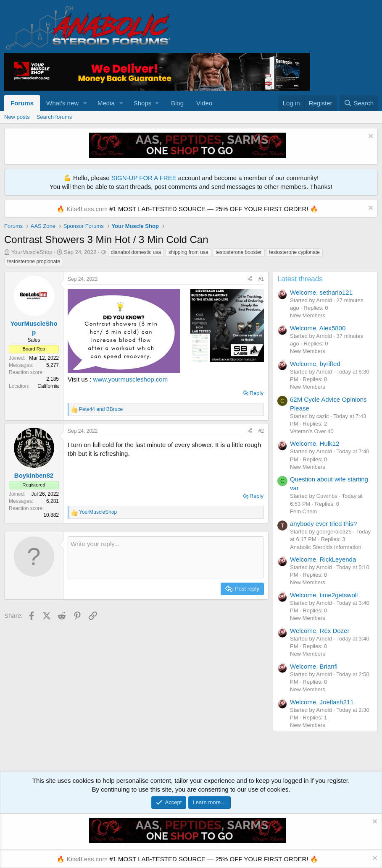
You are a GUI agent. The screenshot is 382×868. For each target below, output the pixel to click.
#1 (261, 279)
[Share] (250, 279)
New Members (308, 315)
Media (106, 103)
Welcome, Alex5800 (318, 328)
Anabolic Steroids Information (326, 547)
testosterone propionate (34, 261)
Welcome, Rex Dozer (320, 631)
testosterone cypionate (294, 252)
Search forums (54, 117)
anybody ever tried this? (323, 524)
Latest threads (300, 279)
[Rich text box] (166, 557)
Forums (22, 103)
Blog (177, 103)
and (101, 409)
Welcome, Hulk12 (315, 443)
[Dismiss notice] (370, 137)
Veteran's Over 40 (312, 431)
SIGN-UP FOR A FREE (144, 178)
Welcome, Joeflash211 (322, 702)
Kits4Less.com (87, 209)
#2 (261, 431)
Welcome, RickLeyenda (323, 559)
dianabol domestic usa (136, 252)
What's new (62, 103)
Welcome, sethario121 (321, 292)
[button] (85, 103)
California (48, 386)
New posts (17, 117)
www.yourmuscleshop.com (131, 379)
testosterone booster (238, 252)
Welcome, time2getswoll (324, 595)
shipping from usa (188, 252)
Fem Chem (303, 511)
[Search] (359, 103)
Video (204, 103)
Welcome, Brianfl (314, 666)
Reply (257, 393)
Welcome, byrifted (315, 364)
